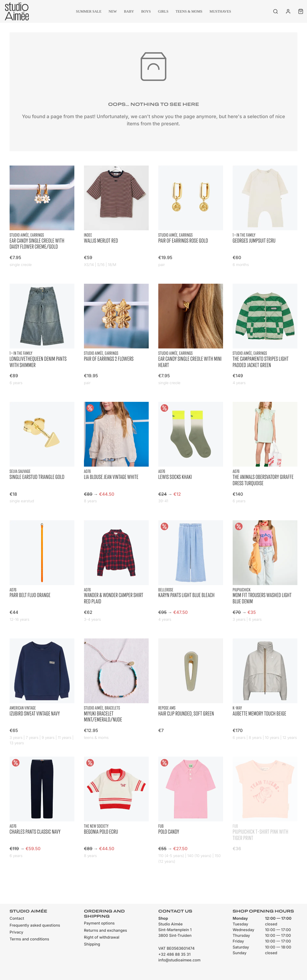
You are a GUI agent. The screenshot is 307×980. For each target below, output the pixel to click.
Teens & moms (189, 11)
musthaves (220, 11)
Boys (146, 11)
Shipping (92, 944)
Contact (17, 919)
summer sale (89, 11)
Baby (129, 11)
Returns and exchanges (106, 931)
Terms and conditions (29, 939)
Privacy (16, 932)
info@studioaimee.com (179, 960)
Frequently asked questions (35, 926)
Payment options (99, 923)
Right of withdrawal (102, 938)
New (113, 11)
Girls (163, 11)
